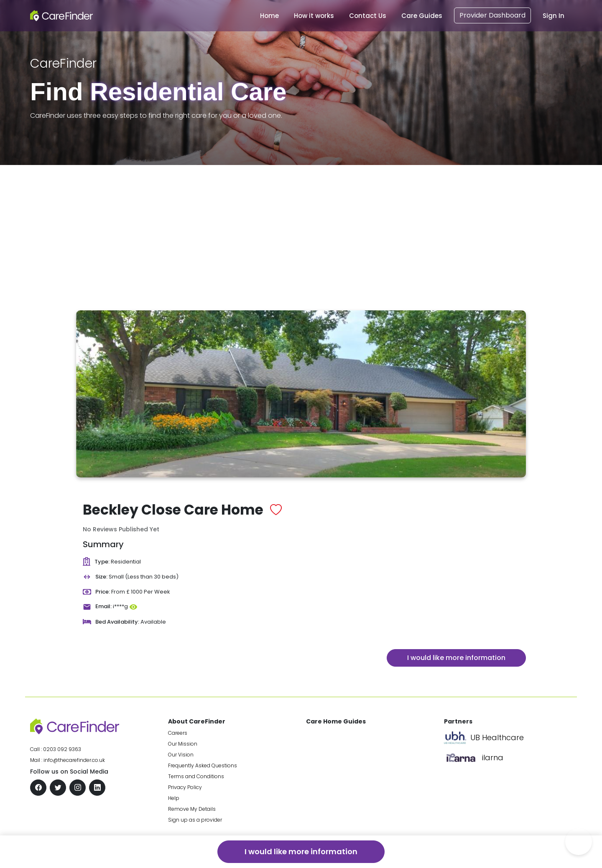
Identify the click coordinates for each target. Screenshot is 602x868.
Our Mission (183, 744)
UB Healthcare (497, 738)
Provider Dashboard (492, 15)
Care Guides (422, 16)
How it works (314, 16)
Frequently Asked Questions (203, 765)
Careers (178, 733)
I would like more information (456, 658)
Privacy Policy (185, 787)
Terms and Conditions (196, 776)
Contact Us (368, 16)
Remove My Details (192, 809)
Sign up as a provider (195, 820)
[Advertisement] (301, 228)
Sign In (554, 16)
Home (269, 16)
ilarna (493, 758)
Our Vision (181, 755)
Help (174, 798)
